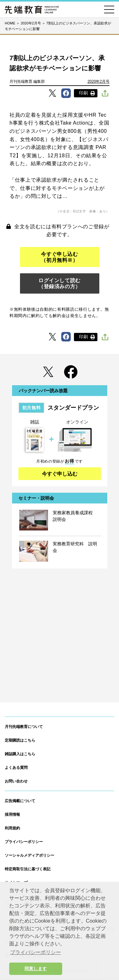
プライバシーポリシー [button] (36, 952)
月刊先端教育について (24, 727)
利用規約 (12, 828)
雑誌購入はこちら (20, 754)
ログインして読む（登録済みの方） (60, 283)
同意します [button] (36, 969)
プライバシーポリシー (24, 842)
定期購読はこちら (20, 740)
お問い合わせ (16, 781)
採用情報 (12, 815)
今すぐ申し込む (60, 474)
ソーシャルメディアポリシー (30, 855)
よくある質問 (16, 768)
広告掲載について (20, 801)
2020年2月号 (99, 81)
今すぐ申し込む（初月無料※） (59, 257)
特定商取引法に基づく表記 (28, 869)
